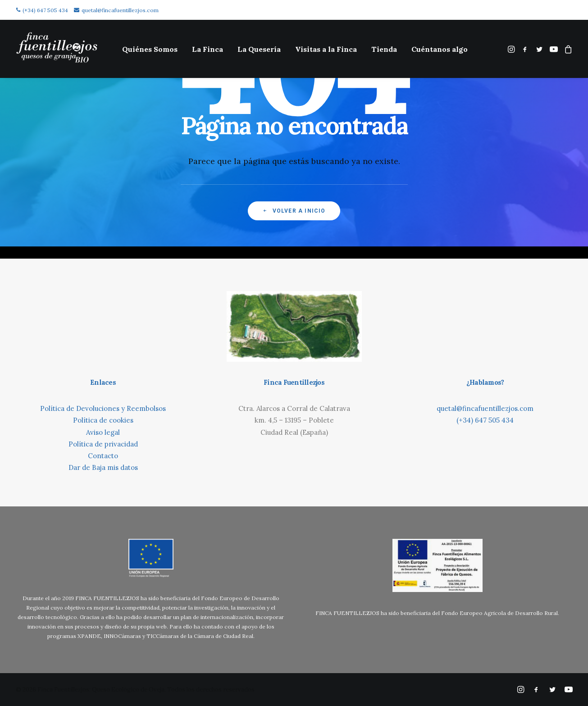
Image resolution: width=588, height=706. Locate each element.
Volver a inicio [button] (294, 211)
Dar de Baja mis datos (103, 467)
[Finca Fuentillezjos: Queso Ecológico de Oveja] (57, 49)
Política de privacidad (103, 444)
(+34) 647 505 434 (42, 10)
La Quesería (259, 49)
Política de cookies (103, 420)
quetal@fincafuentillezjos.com (116, 10)
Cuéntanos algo (440, 49)
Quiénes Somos (150, 49)
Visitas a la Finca (326, 49)
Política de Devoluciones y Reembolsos (103, 408)
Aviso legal (103, 432)
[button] (512, 49)
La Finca (207, 49)
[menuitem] (150, 49)
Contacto (103, 456)
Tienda (384, 49)
